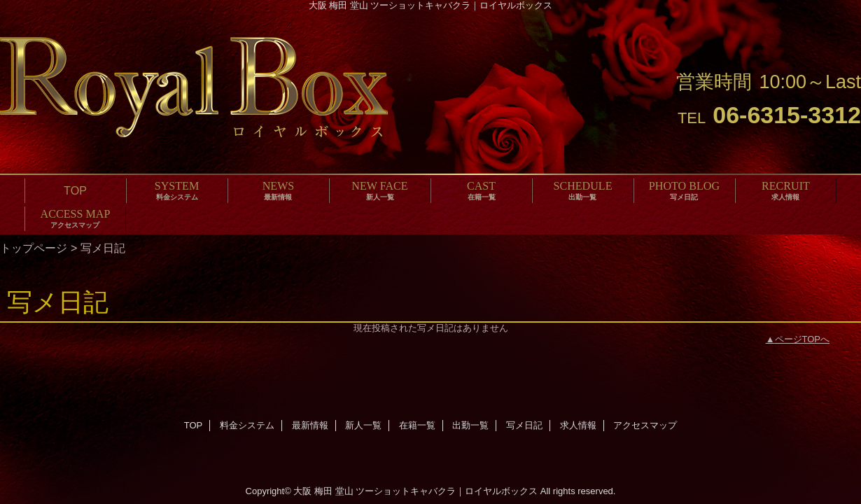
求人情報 (578, 425)
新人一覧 (363, 425)
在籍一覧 (417, 425)
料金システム (247, 425)
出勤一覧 (470, 425)
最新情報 (310, 425)
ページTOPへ (803, 339)
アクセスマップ (645, 425)
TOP (75, 190)
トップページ (34, 248)
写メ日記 (524, 425)
